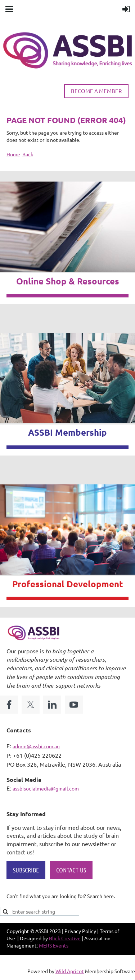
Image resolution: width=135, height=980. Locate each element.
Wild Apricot (70, 971)
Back (28, 154)
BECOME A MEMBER (96, 91)
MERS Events (54, 945)
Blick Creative (65, 938)
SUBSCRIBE (26, 870)
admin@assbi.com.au (36, 746)
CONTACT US (71, 870)
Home (13, 154)
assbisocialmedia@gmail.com (46, 788)
